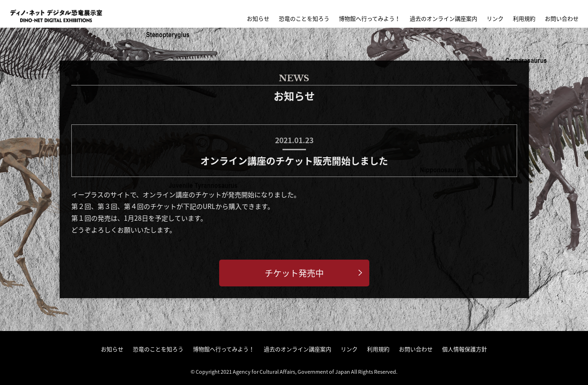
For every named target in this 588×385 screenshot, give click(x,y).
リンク (495, 19)
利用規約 (524, 19)
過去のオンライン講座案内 (443, 19)
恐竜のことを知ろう (304, 19)
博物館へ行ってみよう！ (370, 19)
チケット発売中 (294, 273)
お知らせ (258, 19)
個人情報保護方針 (465, 349)
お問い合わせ (562, 19)
